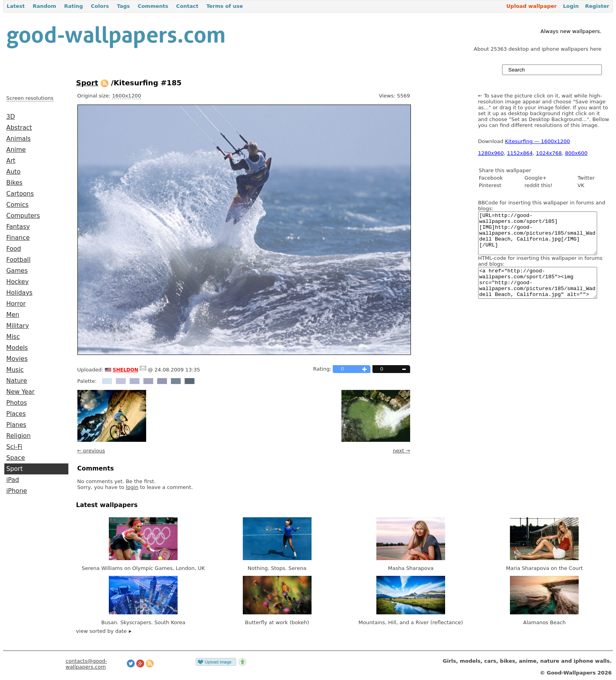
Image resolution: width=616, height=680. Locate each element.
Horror (16, 304)
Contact (187, 6)
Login (571, 6)
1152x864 (520, 153)
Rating (73, 6)
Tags (123, 6)
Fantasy (18, 227)
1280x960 (491, 153)
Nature (17, 381)
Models (17, 348)
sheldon (126, 369)
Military (18, 326)
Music (15, 370)
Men (13, 315)
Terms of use (225, 6)
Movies (17, 359)
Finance (18, 238)
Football (18, 260)
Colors (100, 6)
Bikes (14, 183)
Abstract (19, 128)
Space (16, 458)
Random (44, 6)
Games (17, 271)
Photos (17, 403)
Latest (16, 6)
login (132, 487)
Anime (16, 150)
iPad (13, 480)
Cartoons (20, 194)
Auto (13, 172)
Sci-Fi (14, 447)
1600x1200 (126, 96)
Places (16, 414)
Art (11, 161)
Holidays (19, 293)
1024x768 (549, 153)
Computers (23, 216)
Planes (16, 425)
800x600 (576, 153)
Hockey (17, 282)
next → (401, 451)
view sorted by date (104, 631)
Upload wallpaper (532, 6)
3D (11, 117)
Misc (13, 337)
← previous (91, 451)
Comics (17, 205)
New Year (20, 392)
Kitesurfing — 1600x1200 (537, 141)
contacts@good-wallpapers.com (86, 664)
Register (597, 6)
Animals (18, 139)
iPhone (17, 491)
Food (14, 249)
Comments (153, 6)
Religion (18, 436)
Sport (15, 469)
